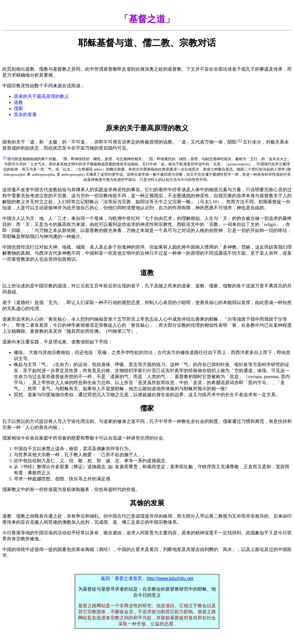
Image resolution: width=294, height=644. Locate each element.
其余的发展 (25, 114)
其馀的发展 (147, 503)
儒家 (18, 108)
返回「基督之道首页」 (147, 578)
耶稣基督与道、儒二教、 (147, 43)
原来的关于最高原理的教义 (41, 96)
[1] (240, 141)
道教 (18, 102)
